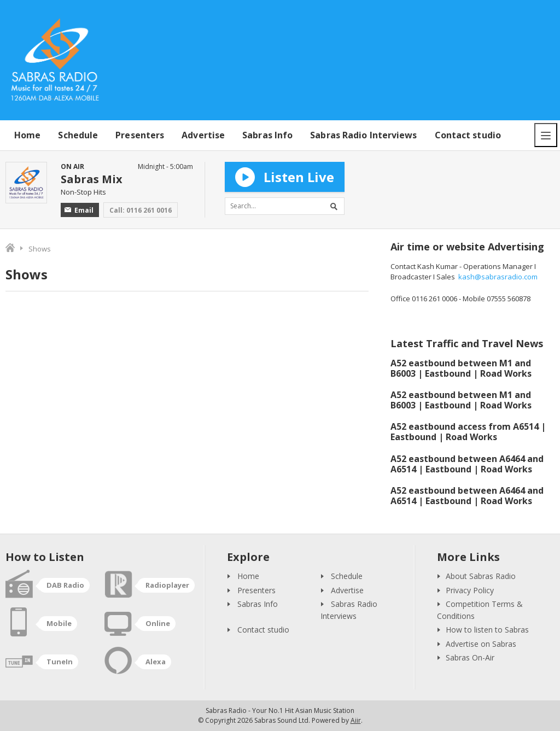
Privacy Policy (470, 590)
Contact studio (468, 135)
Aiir (356, 720)
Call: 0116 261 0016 (141, 210)
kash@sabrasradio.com (498, 277)
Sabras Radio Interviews (363, 135)
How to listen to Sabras (487, 630)
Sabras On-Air (470, 657)
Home (27, 135)
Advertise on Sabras (481, 644)
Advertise (203, 135)
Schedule (78, 135)
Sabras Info (267, 135)
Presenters (140, 135)
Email (79, 210)
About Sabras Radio (481, 576)
